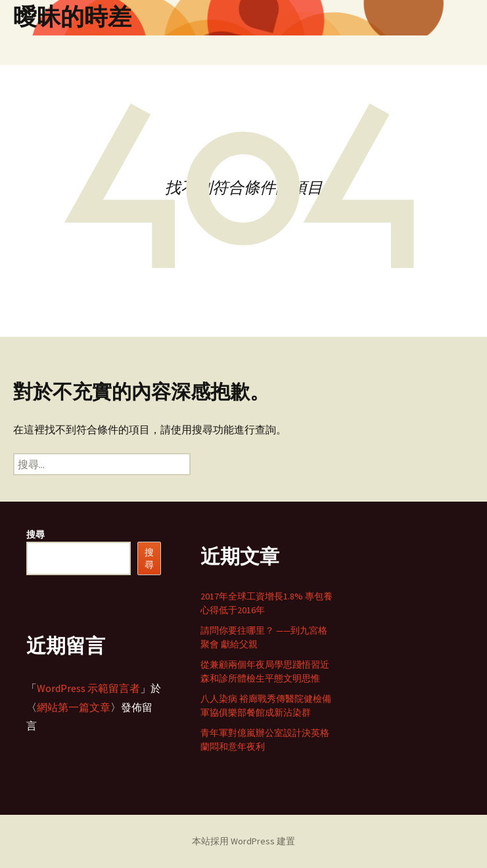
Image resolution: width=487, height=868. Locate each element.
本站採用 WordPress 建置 (243, 841)
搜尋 (35, 534)
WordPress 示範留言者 (88, 688)
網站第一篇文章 (74, 707)
